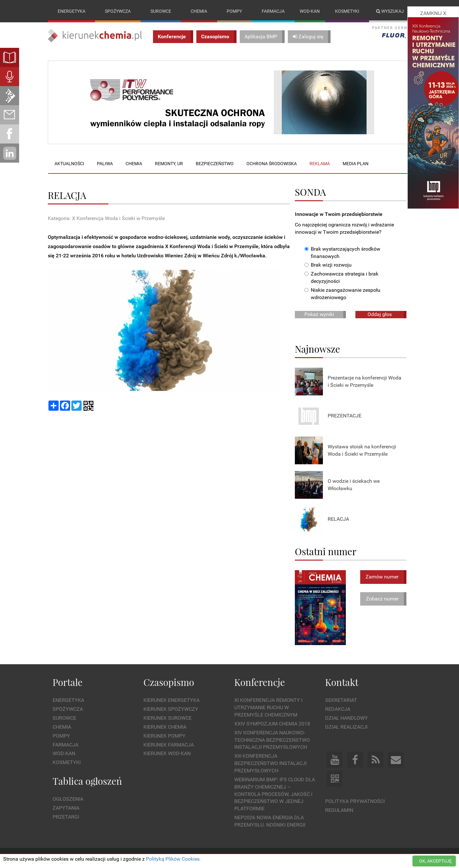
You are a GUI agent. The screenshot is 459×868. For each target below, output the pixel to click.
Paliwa (105, 164)
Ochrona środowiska (272, 164)
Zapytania (66, 808)
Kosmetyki (347, 11)
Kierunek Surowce (168, 718)
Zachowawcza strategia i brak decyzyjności (341, 278)
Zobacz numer (382, 599)
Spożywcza (118, 11)
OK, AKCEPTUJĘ (435, 861)
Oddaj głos (380, 314)
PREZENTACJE (345, 416)
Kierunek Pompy (164, 736)
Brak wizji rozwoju (328, 265)
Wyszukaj (390, 11)
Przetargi (66, 817)
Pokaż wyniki (319, 314)
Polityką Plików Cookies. (173, 859)
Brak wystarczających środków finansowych (342, 253)
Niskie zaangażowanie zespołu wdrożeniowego (342, 294)
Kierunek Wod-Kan (167, 754)
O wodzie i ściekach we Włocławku (354, 485)
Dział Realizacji (346, 727)
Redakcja (338, 709)
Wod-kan (310, 11)
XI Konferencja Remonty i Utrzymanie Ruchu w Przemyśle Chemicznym (268, 708)
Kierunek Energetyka (171, 700)
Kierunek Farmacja (169, 745)
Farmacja (273, 11)
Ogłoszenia (68, 799)
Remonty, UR (169, 164)
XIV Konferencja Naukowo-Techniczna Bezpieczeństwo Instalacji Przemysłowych (272, 740)
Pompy (234, 11)
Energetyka (72, 11)
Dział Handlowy (346, 718)
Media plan (356, 164)
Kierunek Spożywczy (171, 709)
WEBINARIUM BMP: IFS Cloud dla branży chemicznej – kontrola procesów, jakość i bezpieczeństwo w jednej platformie (275, 794)
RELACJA (338, 519)
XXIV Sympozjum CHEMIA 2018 (272, 724)
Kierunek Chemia (165, 727)
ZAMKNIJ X (433, 13)
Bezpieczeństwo (215, 164)
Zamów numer (382, 577)
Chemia (199, 11)
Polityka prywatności (355, 801)
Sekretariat (341, 700)
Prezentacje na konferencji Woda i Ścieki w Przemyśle (364, 381)
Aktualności (69, 164)
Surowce (161, 11)
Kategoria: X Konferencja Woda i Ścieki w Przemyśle (106, 218)
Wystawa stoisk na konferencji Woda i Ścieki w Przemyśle (362, 450)
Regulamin (339, 810)
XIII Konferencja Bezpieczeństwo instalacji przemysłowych (270, 764)
